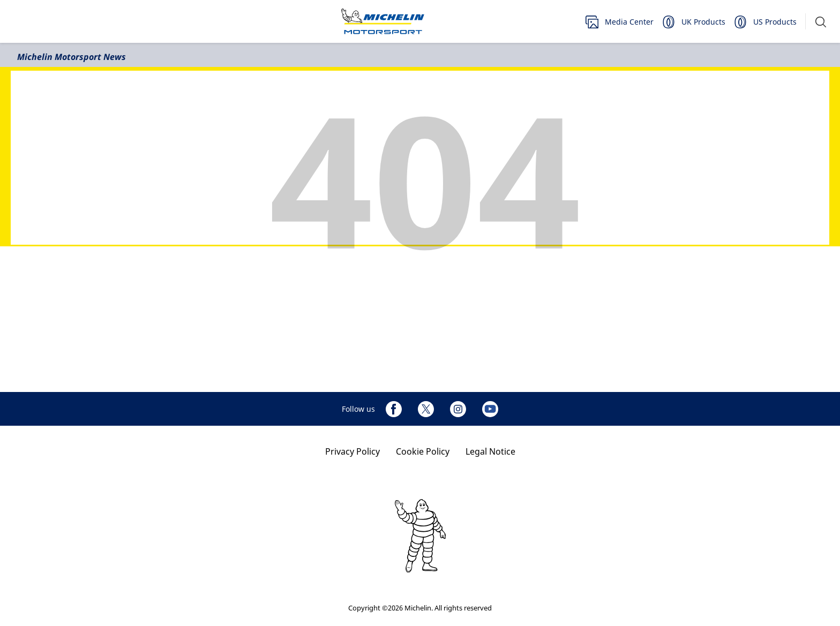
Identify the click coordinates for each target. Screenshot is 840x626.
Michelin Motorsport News (72, 57)
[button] (821, 22)
